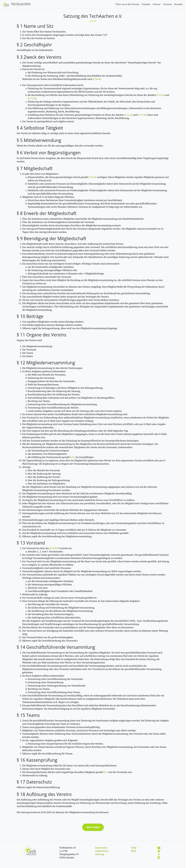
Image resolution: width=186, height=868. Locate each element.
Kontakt (178, 4)
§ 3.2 (73, 457)
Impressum (101, 848)
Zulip (134, 848)
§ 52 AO (92, 177)
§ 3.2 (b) (32, 98)
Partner (157, 4)
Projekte (146, 4)
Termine (167, 4)
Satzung (100, 854)
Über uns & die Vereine (128, 4)
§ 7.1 (106, 772)
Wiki (134, 851)
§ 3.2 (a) (160, 95)
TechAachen (21, 4)
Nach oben (93, 827)
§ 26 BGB (54, 548)
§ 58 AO (97, 79)
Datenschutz (102, 851)
